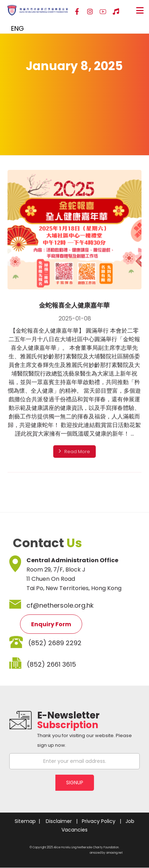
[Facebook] (77, 12)
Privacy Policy (99, 821)
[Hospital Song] (116, 12)
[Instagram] (90, 12)
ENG (18, 28)
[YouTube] (103, 12)
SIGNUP (75, 783)
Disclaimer (59, 821)
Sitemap (25, 821)
